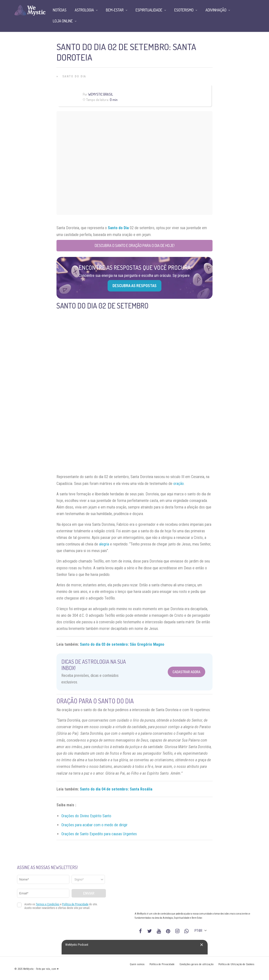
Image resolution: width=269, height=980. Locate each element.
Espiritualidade (149, 10)
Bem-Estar (115, 10)
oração (179, 484)
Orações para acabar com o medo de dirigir (94, 825)
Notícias (60, 10)
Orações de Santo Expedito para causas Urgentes (99, 834)
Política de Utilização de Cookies (236, 964)
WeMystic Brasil (101, 94)
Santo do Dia (74, 76)
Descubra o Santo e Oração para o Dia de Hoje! (135, 245)
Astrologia (84, 10)
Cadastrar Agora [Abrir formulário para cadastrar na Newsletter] (186, 672)
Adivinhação (216, 10)
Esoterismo (184, 10)
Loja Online (63, 21)
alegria (104, 544)
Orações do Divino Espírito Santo (86, 816)
